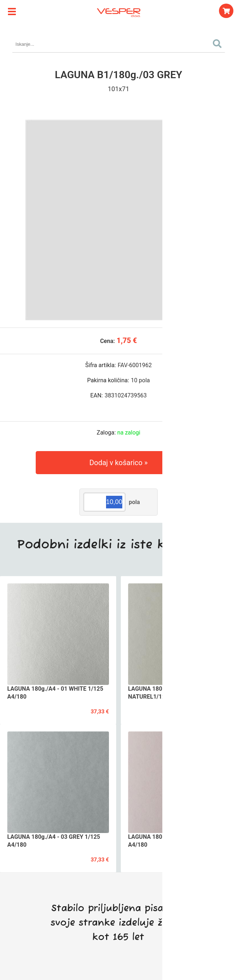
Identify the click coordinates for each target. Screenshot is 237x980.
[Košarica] (226, 11)
